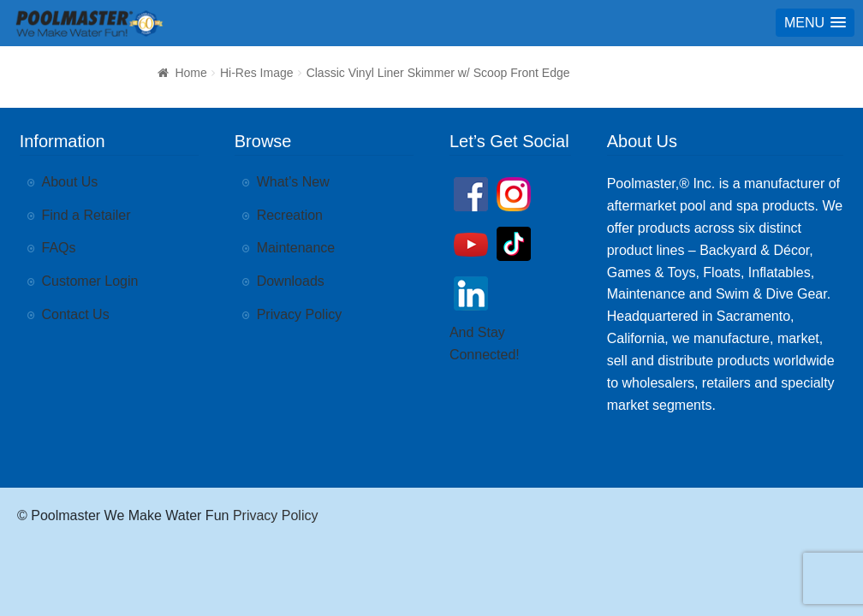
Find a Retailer (86, 215)
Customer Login (90, 281)
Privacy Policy (300, 314)
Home (190, 73)
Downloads (291, 281)
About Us (70, 182)
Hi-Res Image (257, 73)
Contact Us (76, 314)
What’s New (293, 182)
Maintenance (296, 248)
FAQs (59, 248)
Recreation (290, 215)
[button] (815, 23)
